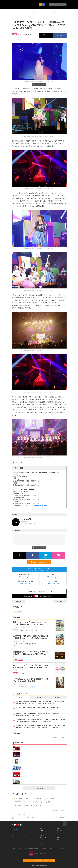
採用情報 (44, 848)
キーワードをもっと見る (59, 810)
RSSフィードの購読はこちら (40, 562)
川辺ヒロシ (38, 806)
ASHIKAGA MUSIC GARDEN (23, 806)
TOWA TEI (17, 802)
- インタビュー (60, 833)
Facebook (17, 829)
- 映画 (42, 844)
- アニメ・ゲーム (45, 837)
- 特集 (57, 840)
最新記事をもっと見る (59, 737)
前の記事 (17, 601)
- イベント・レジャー (46, 833)
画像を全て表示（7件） (39, 84)
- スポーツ (43, 842)
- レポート (59, 835)
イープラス (15, 815)
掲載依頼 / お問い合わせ (34, 848)
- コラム (58, 837)
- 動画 (57, 829)
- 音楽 (42, 829)
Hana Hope (28, 802)
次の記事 (61, 601)
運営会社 (15, 848)
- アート (42, 840)
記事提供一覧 (22, 848)
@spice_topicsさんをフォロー (20, 836)
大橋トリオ (38, 802)
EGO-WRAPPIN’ (39, 798)
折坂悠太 (48, 802)
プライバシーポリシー (60, 848)
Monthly (57, 698)
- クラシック (43, 835)
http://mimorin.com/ (41, 506)
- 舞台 (42, 831)
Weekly (39, 698)
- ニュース (59, 831)
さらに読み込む (44, 788)
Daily (21, 698)
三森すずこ (30, 89)
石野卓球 (50, 798)
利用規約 (50, 848)
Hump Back (18, 798)
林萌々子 (28, 798)
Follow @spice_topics (25, 577)
